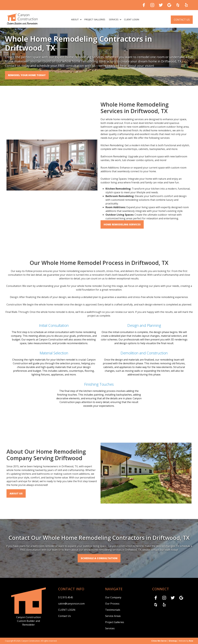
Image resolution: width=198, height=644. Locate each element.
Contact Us (182, 20)
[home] (22, 19)
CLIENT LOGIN (67, 610)
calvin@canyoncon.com (71, 604)
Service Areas (113, 616)
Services (110, 628)
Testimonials (113, 610)
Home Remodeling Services (122, 224)
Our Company (113, 597)
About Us (16, 493)
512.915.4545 (66, 597)
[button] (76, 20)
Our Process (112, 604)
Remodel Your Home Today (27, 75)
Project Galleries (115, 622)
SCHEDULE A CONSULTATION (99, 558)
